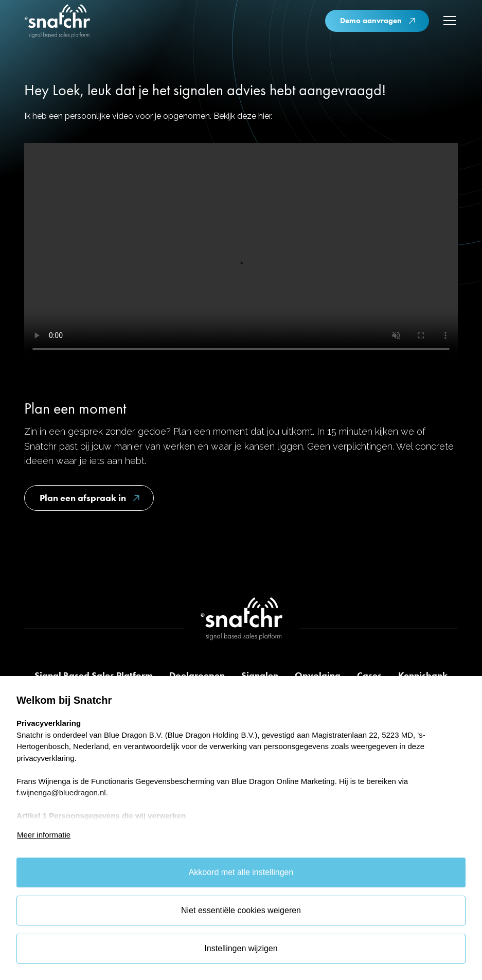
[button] (448, 21)
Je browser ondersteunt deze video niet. (241, 252)
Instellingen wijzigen (241, 948)
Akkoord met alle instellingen (241, 872)
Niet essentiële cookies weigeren (241, 910)
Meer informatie (44, 835)
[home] (57, 23)
